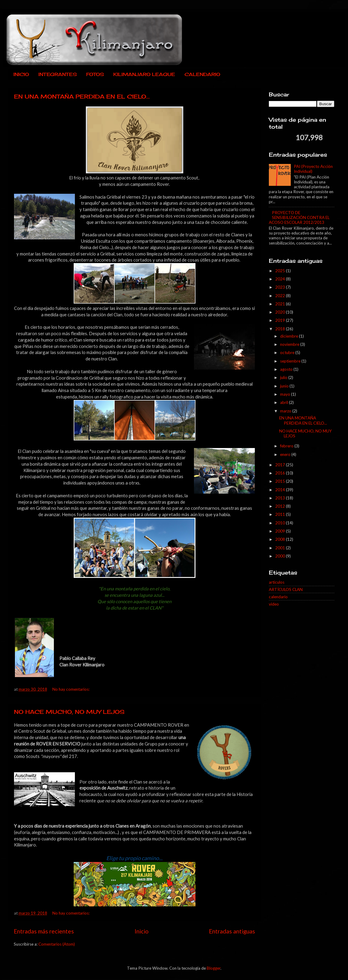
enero (286, 454)
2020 (281, 312)
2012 (281, 506)
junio (285, 386)
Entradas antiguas (232, 931)
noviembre (290, 344)
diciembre (290, 336)
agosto (287, 369)
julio (284, 377)
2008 (281, 539)
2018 (281, 329)
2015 (281, 481)
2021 (281, 304)
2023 (281, 287)
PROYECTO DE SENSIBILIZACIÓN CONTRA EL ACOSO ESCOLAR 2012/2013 (299, 217)
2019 (281, 320)
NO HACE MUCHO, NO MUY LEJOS (69, 712)
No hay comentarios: (71, 689)
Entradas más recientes (44, 931)
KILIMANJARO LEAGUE (144, 74)
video (274, 604)
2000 (281, 556)
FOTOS (95, 74)
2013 (281, 498)
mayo (286, 394)
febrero (287, 446)
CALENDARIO (202, 74)
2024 (281, 279)
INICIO (21, 74)
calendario (278, 597)
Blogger (214, 968)
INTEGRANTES (58, 74)
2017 (281, 465)
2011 (281, 514)
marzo (286, 411)
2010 (281, 523)
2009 (281, 531)
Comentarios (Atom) (57, 944)
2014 (281, 490)
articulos (277, 582)
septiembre (291, 361)
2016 (281, 473)
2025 (281, 271)
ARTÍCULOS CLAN (286, 589)
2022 (281, 296)
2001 (281, 548)
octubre (288, 353)
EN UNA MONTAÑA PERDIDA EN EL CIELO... (82, 96)
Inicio (142, 931)
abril (285, 402)
